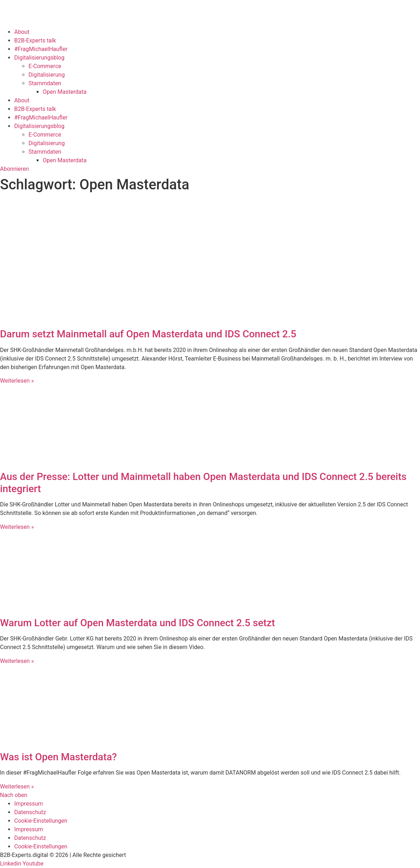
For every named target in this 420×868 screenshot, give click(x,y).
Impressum (29, 804)
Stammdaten (45, 83)
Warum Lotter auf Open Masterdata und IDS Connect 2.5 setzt (138, 623)
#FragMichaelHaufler (41, 49)
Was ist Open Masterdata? (58, 757)
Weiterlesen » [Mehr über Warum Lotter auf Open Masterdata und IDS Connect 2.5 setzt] (17, 661)
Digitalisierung (47, 75)
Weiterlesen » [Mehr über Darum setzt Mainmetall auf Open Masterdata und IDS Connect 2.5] (17, 381)
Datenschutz (30, 812)
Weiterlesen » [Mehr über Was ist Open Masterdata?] (17, 787)
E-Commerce (45, 66)
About (22, 32)
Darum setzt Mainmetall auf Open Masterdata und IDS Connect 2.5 (148, 334)
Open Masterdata (65, 92)
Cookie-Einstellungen (41, 821)
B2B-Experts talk (35, 40)
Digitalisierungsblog (39, 58)
